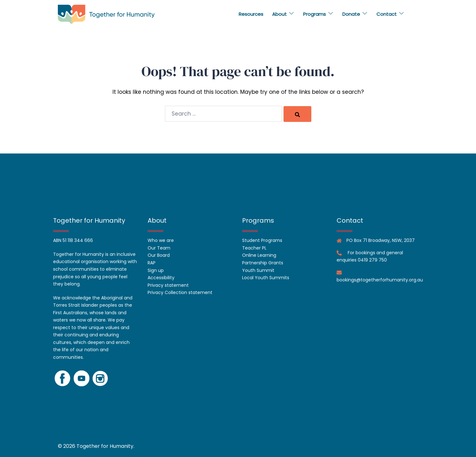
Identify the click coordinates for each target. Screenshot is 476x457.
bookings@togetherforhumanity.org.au (380, 280)
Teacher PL (254, 248)
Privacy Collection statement (180, 292)
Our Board (159, 255)
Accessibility (161, 278)
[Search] (297, 114)
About (279, 14)
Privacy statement (168, 285)
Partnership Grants (263, 263)
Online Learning (259, 255)
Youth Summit (258, 270)
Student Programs (262, 240)
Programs (314, 14)
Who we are (161, 240)
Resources (251, 14)
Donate (351, 14)
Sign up (156, 270)
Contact (387, 14)
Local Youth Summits (266, 278)
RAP (152, 263)
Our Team (159, 248)
